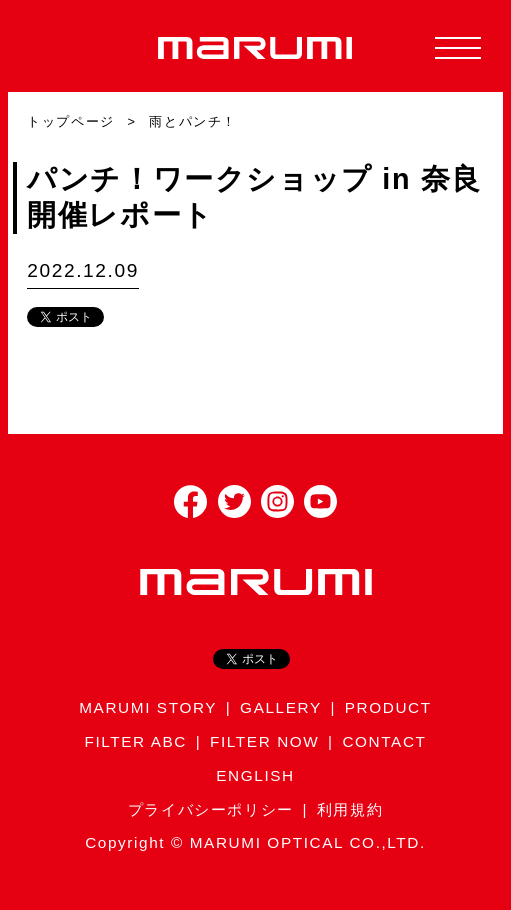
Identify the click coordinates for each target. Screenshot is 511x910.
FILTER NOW (264, 741)
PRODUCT (388, 707)
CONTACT (384, 741)
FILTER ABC (135, 741)
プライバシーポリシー (211, 809)
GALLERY (281, 707)
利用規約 (350, 809)
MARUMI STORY (148, 707)
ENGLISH (255, 775)
